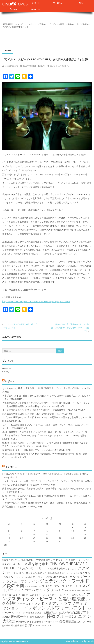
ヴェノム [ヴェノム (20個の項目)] (21, 612)
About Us (36, 9)
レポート (36, 3)
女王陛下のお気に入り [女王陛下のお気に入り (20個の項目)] (55, 612)
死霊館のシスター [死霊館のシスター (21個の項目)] (79, 622)
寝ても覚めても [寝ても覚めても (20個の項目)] (38, 617)
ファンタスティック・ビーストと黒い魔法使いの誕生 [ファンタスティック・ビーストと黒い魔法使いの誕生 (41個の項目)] (46, 598)
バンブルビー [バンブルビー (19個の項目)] (50, 595)
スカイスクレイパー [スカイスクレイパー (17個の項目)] (33, 586)
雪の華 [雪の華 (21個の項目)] (28, 625)
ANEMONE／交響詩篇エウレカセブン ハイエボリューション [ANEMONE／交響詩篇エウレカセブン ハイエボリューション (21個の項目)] (56, 560)
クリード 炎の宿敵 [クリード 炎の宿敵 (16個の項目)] (24, 577)
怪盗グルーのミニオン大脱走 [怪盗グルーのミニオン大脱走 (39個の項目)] (47, 618)
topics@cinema (11, 66)
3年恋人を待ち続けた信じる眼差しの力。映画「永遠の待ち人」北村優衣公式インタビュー (46, 474)
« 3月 (5, 545)
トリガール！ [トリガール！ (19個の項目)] (11, 595)
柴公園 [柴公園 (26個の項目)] (64, 621)
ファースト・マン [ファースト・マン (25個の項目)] (28, 604)
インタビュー (58, 3)
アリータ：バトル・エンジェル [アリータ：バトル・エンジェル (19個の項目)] (22, 573)
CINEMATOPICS (15, 4)
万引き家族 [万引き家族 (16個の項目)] (30, 613)
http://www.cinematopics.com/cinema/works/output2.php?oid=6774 (36, 301)
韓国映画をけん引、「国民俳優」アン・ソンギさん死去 (30, 450)
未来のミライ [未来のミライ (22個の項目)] (24, 622)
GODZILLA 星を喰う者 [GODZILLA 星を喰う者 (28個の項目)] (29, 564)
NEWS (8, 50)
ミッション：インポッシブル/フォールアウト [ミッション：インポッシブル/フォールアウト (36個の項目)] (45, 605)
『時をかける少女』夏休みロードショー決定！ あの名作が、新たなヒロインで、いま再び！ (70, 328)
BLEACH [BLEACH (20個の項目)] (7, 564)
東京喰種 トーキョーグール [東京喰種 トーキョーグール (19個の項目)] (46, 622)
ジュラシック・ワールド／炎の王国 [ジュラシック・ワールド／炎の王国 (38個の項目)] (46, 583)
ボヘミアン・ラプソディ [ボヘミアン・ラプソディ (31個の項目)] (62, 603)
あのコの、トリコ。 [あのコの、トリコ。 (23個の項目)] (35, 568)
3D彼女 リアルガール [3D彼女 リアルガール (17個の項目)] (11, 560)
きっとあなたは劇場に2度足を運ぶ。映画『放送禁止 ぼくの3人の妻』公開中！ (42, 388)
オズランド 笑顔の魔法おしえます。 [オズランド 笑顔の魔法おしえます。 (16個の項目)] (52, 573)
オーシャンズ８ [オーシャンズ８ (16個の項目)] (73, 573)
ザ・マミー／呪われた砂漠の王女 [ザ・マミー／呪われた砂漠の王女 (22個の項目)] (52, 577)
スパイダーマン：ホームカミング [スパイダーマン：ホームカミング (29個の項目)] (46, 588)
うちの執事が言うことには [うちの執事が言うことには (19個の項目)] (61, 568)
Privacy (13, 9)
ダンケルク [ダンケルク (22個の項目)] (57, 590)
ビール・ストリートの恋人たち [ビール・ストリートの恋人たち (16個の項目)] (69, 595)
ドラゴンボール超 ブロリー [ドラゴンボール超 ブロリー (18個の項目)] (30, 595)
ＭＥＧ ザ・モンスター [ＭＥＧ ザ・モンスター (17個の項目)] (42, 626)
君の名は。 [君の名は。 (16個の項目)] (39, 613)
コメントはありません (59, 66)
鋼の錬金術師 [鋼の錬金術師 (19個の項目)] (17, 625)
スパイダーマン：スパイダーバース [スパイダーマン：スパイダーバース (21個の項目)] (62, 586)
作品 (80, 3)
